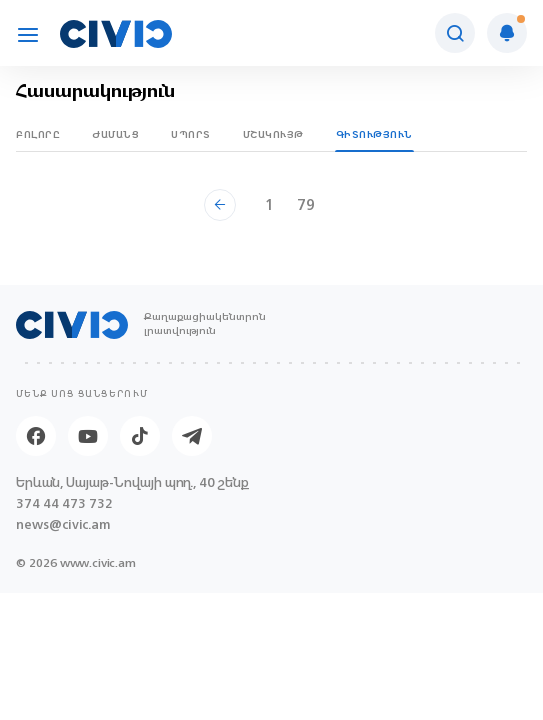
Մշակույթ (273, 134)
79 (306, 204)
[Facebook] (36, 436)
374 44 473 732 (64, 503)
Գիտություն (374, 134)
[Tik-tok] (140, 436)
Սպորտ (191, 134)
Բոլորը (38, 134)
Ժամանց (115, 134)
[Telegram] (192, 436)
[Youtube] (88, 436)
